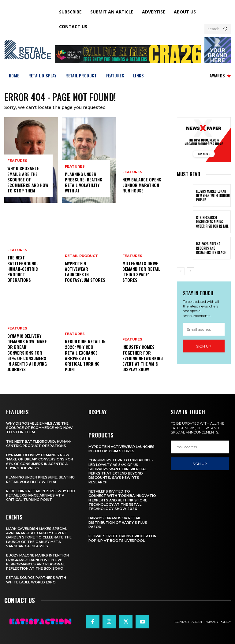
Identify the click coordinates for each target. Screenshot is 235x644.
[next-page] (190, 271)
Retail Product (81, 256)
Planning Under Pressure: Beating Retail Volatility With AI (84, 182)
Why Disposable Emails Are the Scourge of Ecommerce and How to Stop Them (28, 180)
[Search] (225, 29)
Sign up (204, 346)
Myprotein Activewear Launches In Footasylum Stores (85, 272)
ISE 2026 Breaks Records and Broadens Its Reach (211, 248)
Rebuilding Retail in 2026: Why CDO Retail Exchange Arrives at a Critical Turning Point (85, 356)
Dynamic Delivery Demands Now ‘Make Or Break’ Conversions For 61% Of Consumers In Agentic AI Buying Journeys (27, 352)
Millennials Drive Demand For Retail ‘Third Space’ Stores (141, 272)
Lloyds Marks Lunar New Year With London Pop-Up (213, 196)
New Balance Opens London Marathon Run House (142, 185)
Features (17, 161)
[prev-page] (181, 271)
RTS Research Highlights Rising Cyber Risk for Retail (212, 222)
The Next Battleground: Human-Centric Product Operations (23, 269)
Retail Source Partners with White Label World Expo (36, 580)
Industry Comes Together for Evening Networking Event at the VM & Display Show (143, 358)
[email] (204, 329)
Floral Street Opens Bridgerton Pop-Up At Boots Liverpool (122, 538)
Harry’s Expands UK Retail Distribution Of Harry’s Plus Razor (118, 523)
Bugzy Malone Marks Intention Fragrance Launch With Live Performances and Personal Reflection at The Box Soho (37, 562)
